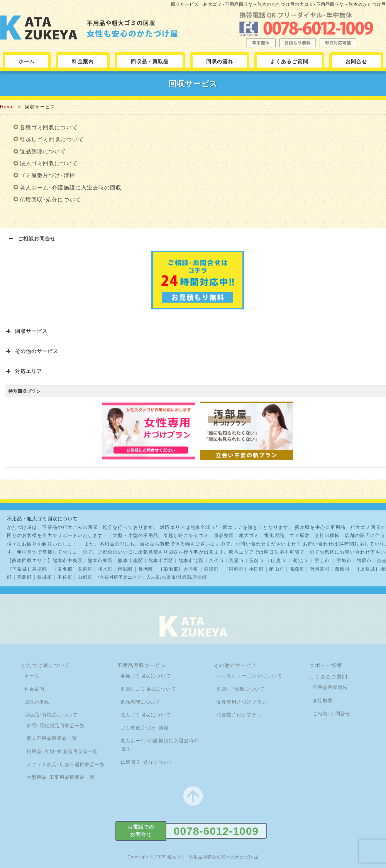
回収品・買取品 (150, 62)
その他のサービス (235, 665)
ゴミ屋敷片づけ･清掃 (47, 175)
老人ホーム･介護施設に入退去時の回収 (71, 187)
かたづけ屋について (46, 665)
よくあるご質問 (289, 62)
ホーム (27, 62)
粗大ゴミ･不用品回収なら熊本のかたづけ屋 (213, 857)
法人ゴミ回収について (49, 163)
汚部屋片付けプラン (239, 715)
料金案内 (83, 62)
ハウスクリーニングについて (249, 676)
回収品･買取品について (51, 715)
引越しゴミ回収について (52, 139)
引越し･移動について (241, 689)
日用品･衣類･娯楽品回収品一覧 (62, 751)
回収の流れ (220, 62)
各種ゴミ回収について (49, 127)
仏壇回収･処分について (50, 199)
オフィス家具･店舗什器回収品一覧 (66, 765)
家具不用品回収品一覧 (52, 738)
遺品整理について (43, 151)
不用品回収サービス (142, 665)
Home (7, 107)
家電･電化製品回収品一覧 (56, 726)
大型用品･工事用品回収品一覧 (61, 777)
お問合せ (356, 62)
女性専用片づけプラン (242, 702)
